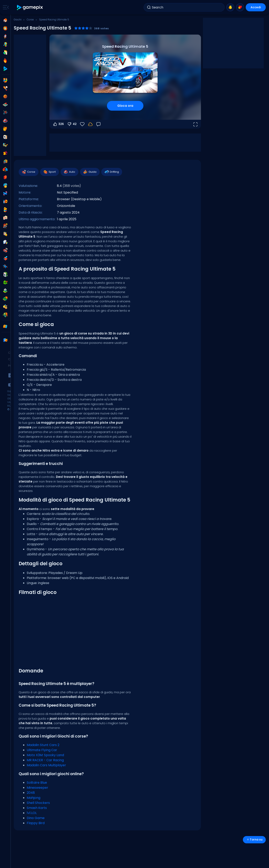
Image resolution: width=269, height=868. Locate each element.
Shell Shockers (38, 803)
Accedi (256, 7)
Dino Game (36, 818)
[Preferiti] (82, 124)
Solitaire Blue (37, 783)
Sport (49, 172)
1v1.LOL (32, 813)
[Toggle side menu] (5, 7)
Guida (90, 172)
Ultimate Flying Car (42, 750)
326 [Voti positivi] (58, 124)
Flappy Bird (36, 823)
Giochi (18, 20)
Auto (69, 172)
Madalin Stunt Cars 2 (43, 745)
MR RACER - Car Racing (45, 760)
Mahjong (34, 798)
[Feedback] (98, 124)
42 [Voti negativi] (72, 124)
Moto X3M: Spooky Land (45, 755)
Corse (30, 20)
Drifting (112, 172)
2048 (31, 793)
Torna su (254, 840)
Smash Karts (37, 808)
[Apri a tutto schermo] (195, 124)
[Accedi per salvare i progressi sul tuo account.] (90, 124)
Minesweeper (37, 788)
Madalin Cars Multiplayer (46, 765)
